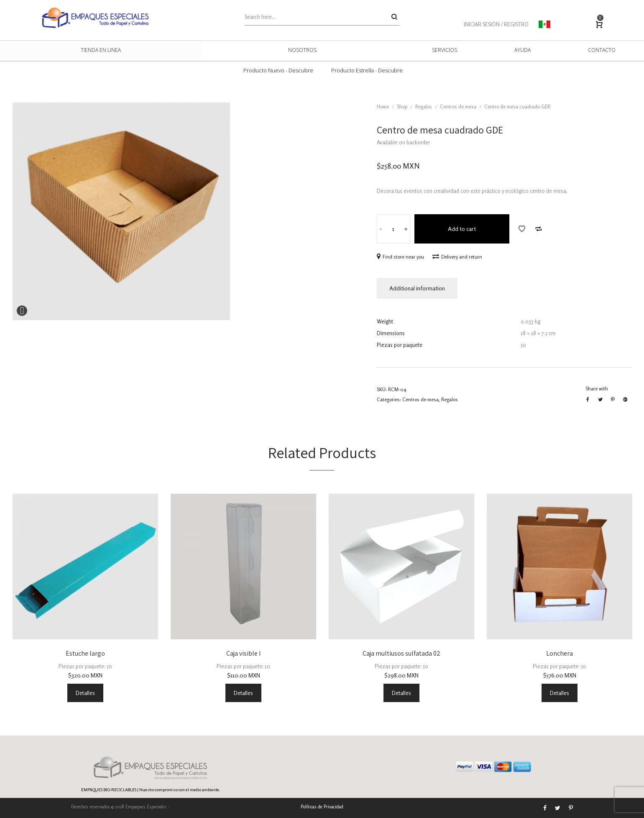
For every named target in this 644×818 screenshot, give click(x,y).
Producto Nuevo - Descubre (278, 70)
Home (383, 106)
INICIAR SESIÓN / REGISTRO (496, 24)
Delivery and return (457, 257)
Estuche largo (85, 653)
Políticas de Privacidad (322, 807)
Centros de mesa (458, 106)
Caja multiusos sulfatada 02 (401, 653)
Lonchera (560, 653)
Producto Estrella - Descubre (367, 70)
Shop (402, 106)
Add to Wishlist (522, 229)
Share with (597, 388)
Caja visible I (243, 653)
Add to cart (462, 229)
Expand (22, 311)
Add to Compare (539, 229)
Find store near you (400, 257)
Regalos (424, 106)
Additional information (417, 288)
